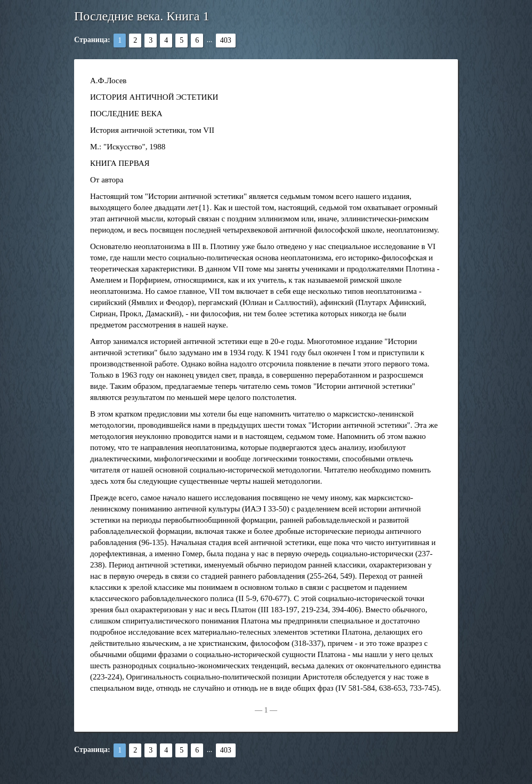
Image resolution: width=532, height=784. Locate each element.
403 (226, 40)
